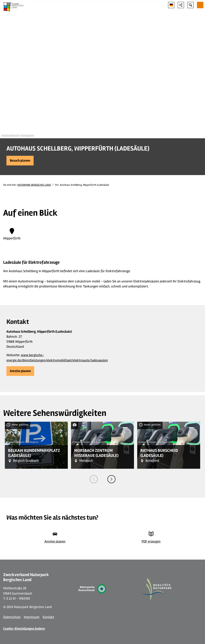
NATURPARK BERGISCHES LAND (34, 185)
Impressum (32, 617)
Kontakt (48, 617)
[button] (20, 161)
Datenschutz (12, 617)
